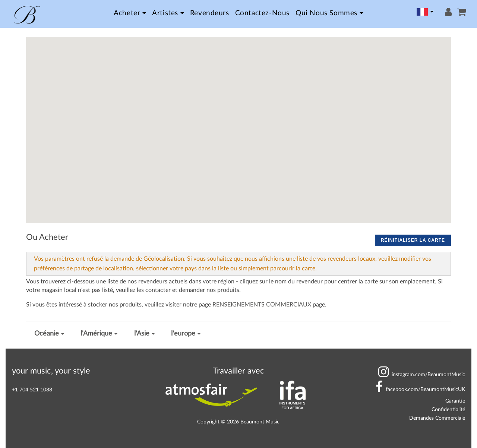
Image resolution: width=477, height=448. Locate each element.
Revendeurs (210, 13)
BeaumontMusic (422, 374)
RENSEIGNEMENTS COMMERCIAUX (262, 305)
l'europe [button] (183, 333)
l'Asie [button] (142, 333)
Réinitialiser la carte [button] (413, 240)
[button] (439, 64)
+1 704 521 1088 (32, 390)
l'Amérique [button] (96, 333)
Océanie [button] (47, 333)
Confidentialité (448, 409)
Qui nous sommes (326, 13)
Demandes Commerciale (437, 418)
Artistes (165, 13)
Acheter (127, 13)
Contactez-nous (262, 13)
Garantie (455, 401)
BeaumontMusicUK (420, 389)
